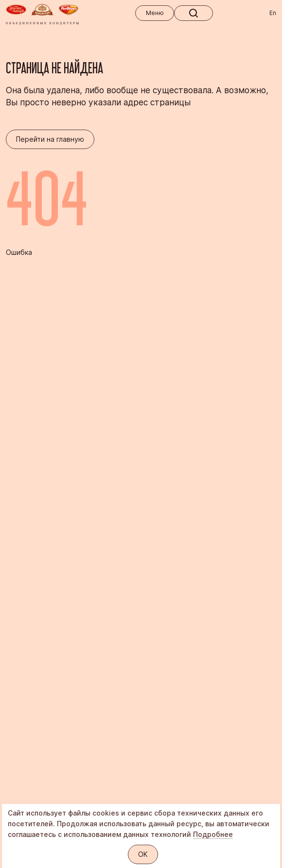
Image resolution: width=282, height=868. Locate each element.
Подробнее (213, 834)
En (273, 13)
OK (143, 854)
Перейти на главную (50, 139)
